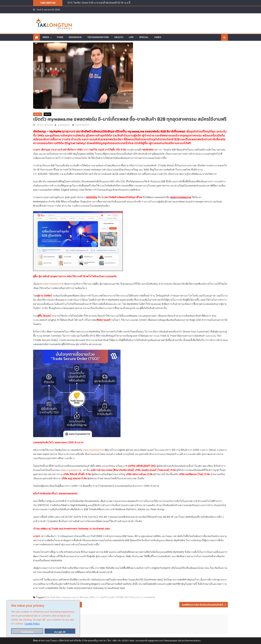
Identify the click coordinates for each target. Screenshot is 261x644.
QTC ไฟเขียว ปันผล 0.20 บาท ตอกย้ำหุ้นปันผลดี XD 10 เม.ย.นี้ (99, 3)
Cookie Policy (32, 624)
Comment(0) (82, 125)
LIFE (131, 37)
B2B (47, 597)
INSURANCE (75, 37)
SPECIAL (144, 37)
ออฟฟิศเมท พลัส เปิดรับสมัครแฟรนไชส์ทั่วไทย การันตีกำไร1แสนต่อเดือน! (205, 605)
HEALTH (119, 37)
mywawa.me (136, 131)
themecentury (193, 641)
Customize (27, 632)
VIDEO (158, 37)
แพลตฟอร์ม (150, 597)
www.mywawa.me (53, 284)
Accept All (60, 632)
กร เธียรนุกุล (82, 597)
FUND (60, 37)
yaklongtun (64, 125)
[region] (43, 619)
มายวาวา (139, 597)
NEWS (46, 37)
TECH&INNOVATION (98, 37)
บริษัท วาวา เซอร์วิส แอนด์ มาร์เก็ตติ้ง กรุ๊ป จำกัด (111, 597)
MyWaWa (55, 597)
